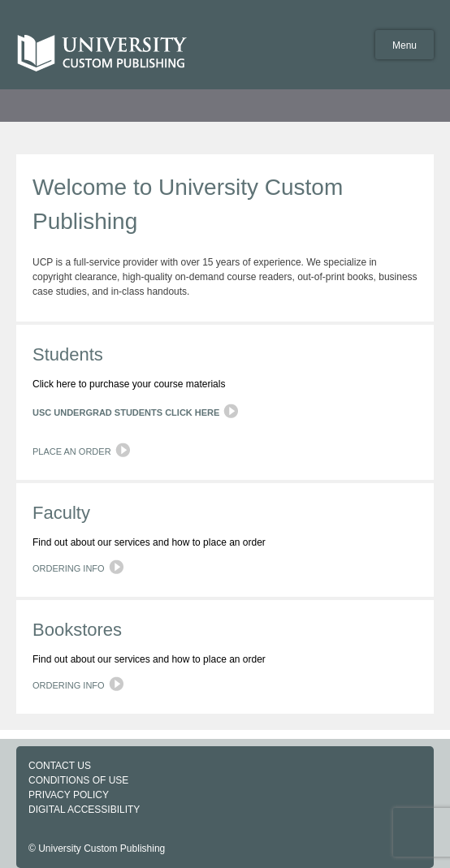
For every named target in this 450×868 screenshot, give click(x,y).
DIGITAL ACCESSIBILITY (84, 810)
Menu (405, 45)
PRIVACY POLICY (69, 795)
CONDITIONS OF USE (78, 780)
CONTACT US (60, 766)
